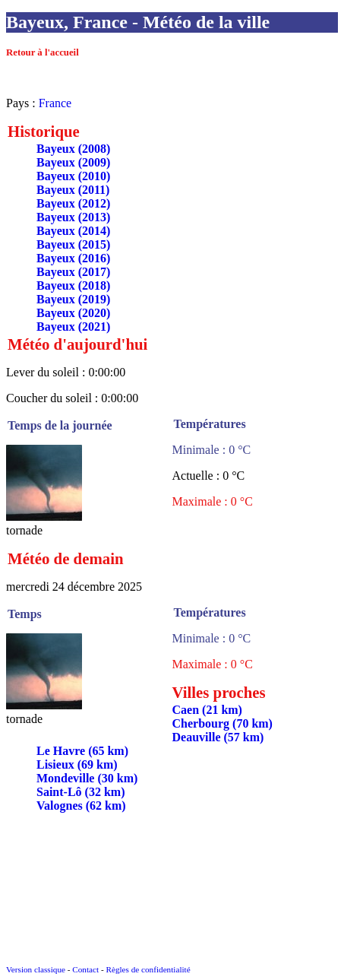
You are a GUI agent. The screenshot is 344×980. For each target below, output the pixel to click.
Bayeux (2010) (73, 176)
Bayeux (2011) (73, 190)
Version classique (36, 969)
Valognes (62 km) (81, 806)
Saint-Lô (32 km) (80, 792)
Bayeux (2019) (73, 299)
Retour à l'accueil (43, 52)
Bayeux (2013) (73, 217)
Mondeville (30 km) (87, 778)
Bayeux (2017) (73, 272)
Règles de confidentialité (148, 969)
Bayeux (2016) (73, 258)
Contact (85, 969)
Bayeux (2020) (73, 313)
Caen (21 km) (207, 710)
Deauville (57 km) (218, 737)
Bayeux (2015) (73, 244)
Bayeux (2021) (73, 327)
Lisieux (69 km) (77, 764)
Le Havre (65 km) (82, 751)
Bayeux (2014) (73, 231)
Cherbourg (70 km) (222, 723)
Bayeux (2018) (73, 285)
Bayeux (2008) (73, 149)
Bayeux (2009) (73, 162)
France (55, 103)
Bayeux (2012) (73, 203)
